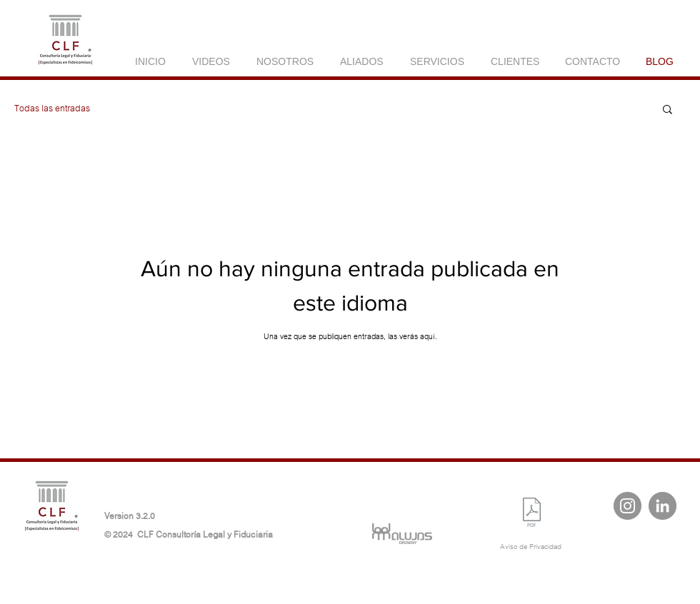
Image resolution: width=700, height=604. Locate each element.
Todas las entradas (52, 109)
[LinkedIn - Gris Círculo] (662, 506)
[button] (667, 110)
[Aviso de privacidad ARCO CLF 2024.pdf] (532, 514)
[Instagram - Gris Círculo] (627, 506)
